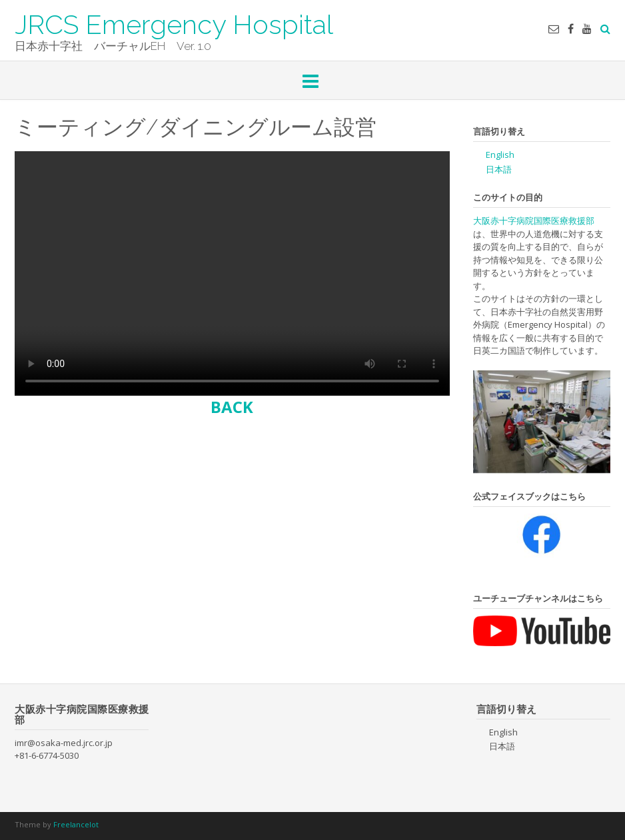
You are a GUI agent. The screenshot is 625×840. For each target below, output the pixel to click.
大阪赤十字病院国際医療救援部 (534, 220)
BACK (232, 407)
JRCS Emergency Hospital (174, 23)
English (500, 155)
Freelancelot (76, 824)
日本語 (499, 169)
